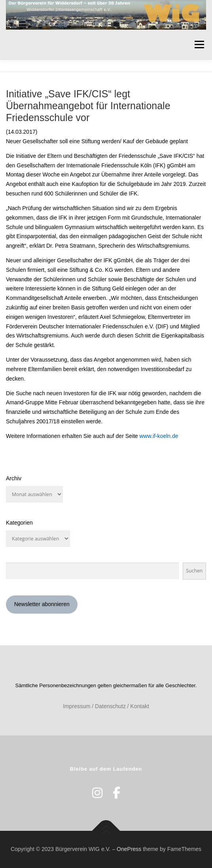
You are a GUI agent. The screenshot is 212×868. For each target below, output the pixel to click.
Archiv (14, 478)
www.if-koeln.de (159, 436)
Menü (199, 44)
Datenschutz (110, 706)
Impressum (77, 706)
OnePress (129, 849)
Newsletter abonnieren (42, 604)
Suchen (194, 571)
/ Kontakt (138, 706)
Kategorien (19, 523)
